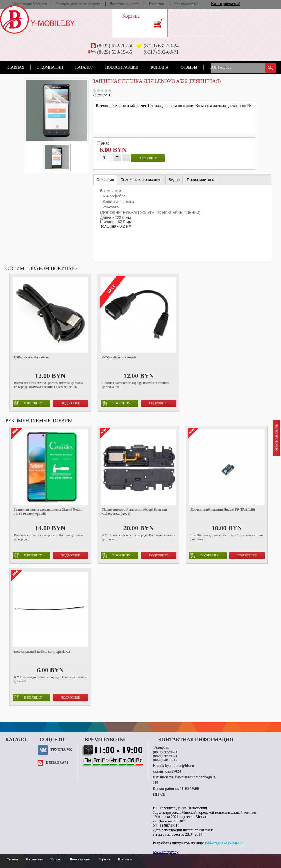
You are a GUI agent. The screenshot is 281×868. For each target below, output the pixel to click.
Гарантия (156, 4)
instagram (57, 762)
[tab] (105, 180)
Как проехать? (186, 4)
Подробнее (70, 403)
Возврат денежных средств (78, 4)
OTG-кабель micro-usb (119, 357)
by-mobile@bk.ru (179, 766)
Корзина (160, 67)
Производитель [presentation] (201, 180)
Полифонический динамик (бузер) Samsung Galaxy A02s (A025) (135, 512)
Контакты (220, 67)
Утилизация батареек (29, 4)
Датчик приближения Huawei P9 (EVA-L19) (223, 510)
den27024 (173, 771)
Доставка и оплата (124, 4)
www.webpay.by (166, 852)
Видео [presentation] (174, 180)
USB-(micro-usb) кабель (31, 357)
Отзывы (189, 67)
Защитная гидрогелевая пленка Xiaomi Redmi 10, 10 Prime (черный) (48, 512)
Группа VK (61, 749)
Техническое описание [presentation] (141, 180)
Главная (15, 67)
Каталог (84, 67)
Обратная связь (276, 438)
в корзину (148, 158)
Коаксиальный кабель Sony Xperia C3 (42, 652)
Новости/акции (122, 67)
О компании (50, 67)
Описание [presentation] (105, 180)
